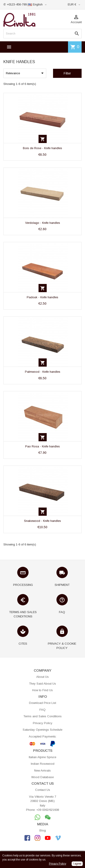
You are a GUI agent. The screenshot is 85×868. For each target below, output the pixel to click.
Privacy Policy (43, 723)
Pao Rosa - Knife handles (42, 446)
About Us (42, 677)
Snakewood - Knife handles (42, 521)
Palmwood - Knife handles (43, 372)
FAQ (42, 710)
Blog (43, 830)
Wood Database (42, 777)
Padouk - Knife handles (42, 297)
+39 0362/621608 (48, 810)
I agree (77, 864)
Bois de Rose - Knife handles (42, 148)
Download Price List (42, 703)
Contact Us (43, 790)
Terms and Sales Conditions (42, 716)
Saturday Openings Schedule (42, 730)
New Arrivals (42, 771)
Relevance (25, 73)
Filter (67, 73)
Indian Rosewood (43, 764)
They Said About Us (42, 684)
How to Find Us (42, 690)
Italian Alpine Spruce (42, 757)
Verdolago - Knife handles (43, 223)
